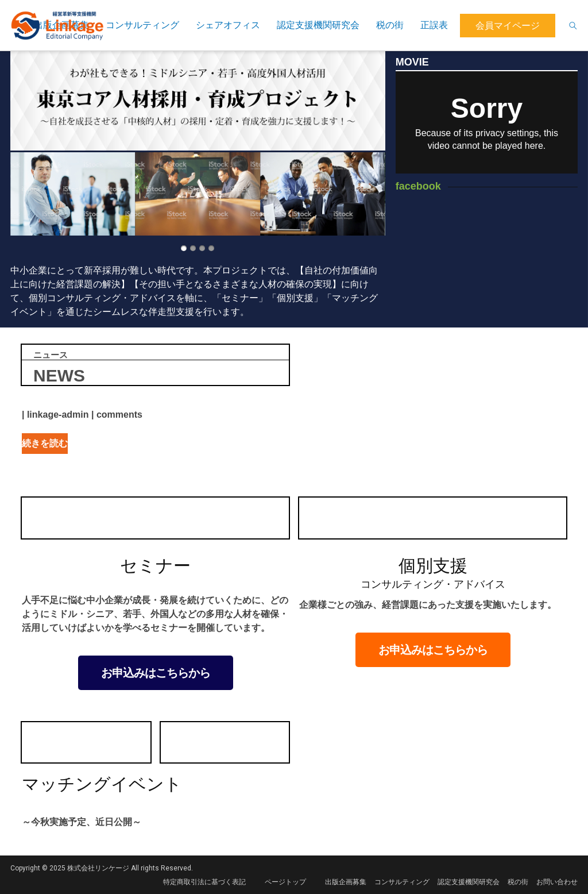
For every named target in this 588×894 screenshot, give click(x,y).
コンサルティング (142, 25)
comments (119, 415)
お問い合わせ (557, 882)
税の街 (390, 25)
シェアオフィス (228, 25)
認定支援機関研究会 (318, 25)
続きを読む (45, 443)
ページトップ (285, 882)
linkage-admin (58, 415)
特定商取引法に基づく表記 (204, 882)
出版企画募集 (346, 882)
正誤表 (434, 25)
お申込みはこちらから (156, 673)
